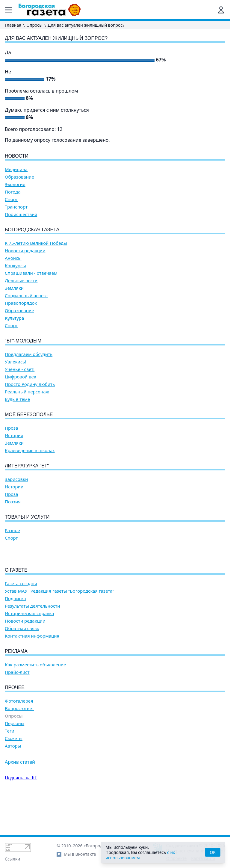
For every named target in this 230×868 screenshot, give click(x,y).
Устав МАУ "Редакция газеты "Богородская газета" (60, 625)
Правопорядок (21, 303)
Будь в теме (17, 399)
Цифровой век (21, 377)
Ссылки (12, 859)
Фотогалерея (19, 735)
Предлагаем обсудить (29, 354)
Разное (12, 530)
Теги (10, 765)
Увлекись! (16, 362)
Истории (14, 487)
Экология (15, 184)
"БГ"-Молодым (23, 341)
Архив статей (20, 796)
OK (213, 852)
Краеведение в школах (30, 450)
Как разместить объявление (35, 699)
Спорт (11, 199)
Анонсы (13, 258)
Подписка (15, 633)
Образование (19, 177)
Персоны (15, 758)
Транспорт (16, 207)
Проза (12, 428)
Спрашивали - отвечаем (31, 273)
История (14, 435)
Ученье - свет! (20, 369)
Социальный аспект (26, 296)
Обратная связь (22, 663)
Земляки (14, 288)
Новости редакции (25, 251)
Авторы (13, 780)
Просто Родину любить (30, 384)
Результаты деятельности (32, 640)
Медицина (16, 169)
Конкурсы (15, 266)
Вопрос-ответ (19, 743)
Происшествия (21, 214)
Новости (17, 156)
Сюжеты (14, 773)
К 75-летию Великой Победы (36, 243)
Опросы (34, 25)
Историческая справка (29, 648)
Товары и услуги (27, 517)
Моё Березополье (29, 415)
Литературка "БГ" (27, 466)
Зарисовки (16, 479)
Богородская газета (32, 230)
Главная (13, 25)
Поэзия (13, 502)
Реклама (16, 685)
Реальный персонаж (27, 392)
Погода (13, 192)
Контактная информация (32, 670)
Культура (14, 318)
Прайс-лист (17, 706)
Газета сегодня (21, 618)
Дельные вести (21, 281)
